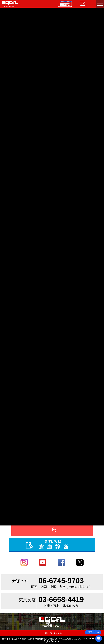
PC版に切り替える (52, 633)
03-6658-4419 (61, 599)
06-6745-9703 (61, 581)
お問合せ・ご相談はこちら (54, 525)
